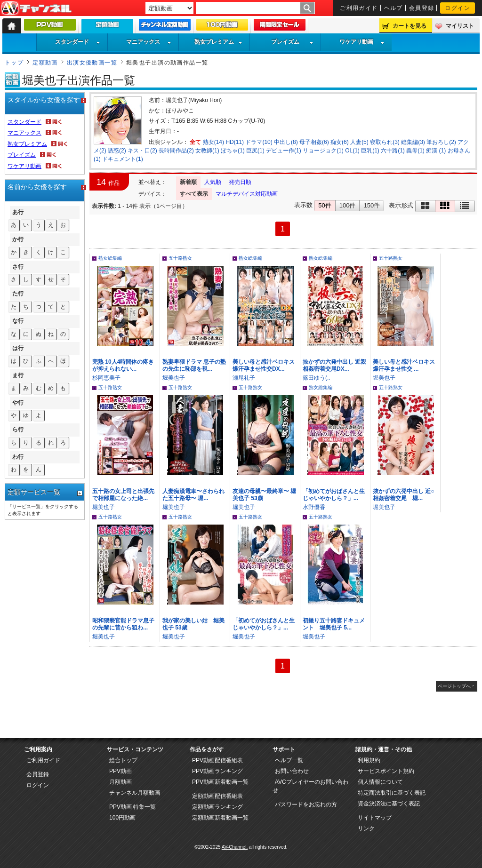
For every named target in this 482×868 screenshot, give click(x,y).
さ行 (18, 267)
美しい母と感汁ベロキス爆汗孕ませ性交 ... (404, 365)
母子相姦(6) (314, 142)
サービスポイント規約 (386, 771)
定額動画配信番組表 (217, 796)
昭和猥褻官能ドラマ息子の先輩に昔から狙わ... (123, 624)
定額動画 (45, 63)
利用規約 (369, 760)
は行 (18, 348)
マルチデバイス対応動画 (247, 194)
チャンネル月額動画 (135, 793)
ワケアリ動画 (362, 42)
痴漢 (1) (436, 151)
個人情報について (380, 782)
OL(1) (352, 151)
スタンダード (78, 42)
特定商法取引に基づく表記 (392, 793)
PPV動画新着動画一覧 (220, 782)
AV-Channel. (235, 847)
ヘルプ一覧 (289, 760)
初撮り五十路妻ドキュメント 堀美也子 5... (334, 624)
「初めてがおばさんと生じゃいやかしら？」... (334, 495)
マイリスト (460, 26)
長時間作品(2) (176, 151)
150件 (372, 205)
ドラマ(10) (259, 142)
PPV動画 (120, 771)
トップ (14, 63)
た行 (18, 294)
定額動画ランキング (217, 807)
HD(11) (235, 142)
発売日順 (240, 182)
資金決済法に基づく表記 (389, 804)
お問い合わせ (292, 771)
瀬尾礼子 (244, 378)
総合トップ (123, 760)
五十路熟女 (180, 258)
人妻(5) (359, 142)
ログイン (458, 8)
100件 (348, 205)
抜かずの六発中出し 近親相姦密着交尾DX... (334, 365)
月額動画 (120, 782)
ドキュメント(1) (123, 159)
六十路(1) (393, 151)
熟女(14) (213, 142)
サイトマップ (375, 818)
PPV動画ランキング (217, 771)
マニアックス (149, 42)
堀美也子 (174, 378)
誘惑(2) (117, 151)
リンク (366, 828)
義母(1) (415, 151)
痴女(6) (340, 142)
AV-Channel (36, 8)
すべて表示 (194, 194)
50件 (325, 205)
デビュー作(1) (284, 151)
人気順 (213, 182)
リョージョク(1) (323, 151)
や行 (18, 403)
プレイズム (292, 42)
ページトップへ (454, 686)
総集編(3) (413, 142)
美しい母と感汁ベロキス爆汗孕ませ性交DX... (264, 365)
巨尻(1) (255, 151)
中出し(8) (286, 142)
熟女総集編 (110, 258)
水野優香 (314, 507)
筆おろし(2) (441, 142)
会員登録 (422, 8)
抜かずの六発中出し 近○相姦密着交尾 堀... (404, 495)
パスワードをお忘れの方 (306, 804)
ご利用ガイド (359, 8)
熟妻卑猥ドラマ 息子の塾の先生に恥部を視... (194, 365)
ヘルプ (394, 8)
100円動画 (122, 818)
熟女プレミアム (218, 42)
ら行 (18, 430)
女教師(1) (207, 151)
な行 (18, 321)
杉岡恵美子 (106, 378)
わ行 (18, 457)
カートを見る (410, 26)
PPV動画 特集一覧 (133, 807)
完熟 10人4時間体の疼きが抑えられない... (123, 365)
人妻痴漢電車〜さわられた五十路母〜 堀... (193, 495)
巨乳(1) (370, 151)
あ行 (18, 212)
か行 (18, 239)
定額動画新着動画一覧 (220, 818)
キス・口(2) (142, 151)
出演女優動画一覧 (92, 63)
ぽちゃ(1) (233, 151)
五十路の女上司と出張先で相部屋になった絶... (123, 495)
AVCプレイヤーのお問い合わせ (310, 786)
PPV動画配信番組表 (217, 760)
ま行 (18, 375)
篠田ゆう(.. (317, 378)
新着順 (188, 182)
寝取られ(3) (385, 142)
